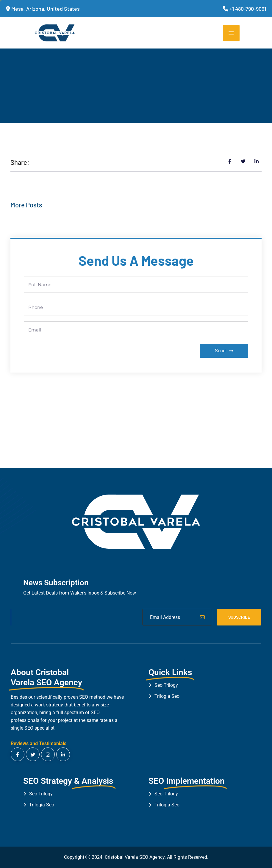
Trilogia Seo (167, 696)
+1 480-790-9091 (248, 9)
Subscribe (239, 617)
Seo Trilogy (166, 685)
